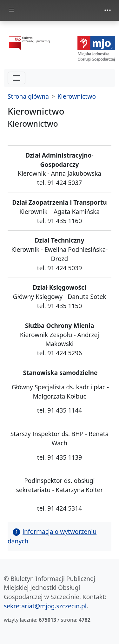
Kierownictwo (77, 96)
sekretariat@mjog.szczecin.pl (45, 606)
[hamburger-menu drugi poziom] (17, 78)
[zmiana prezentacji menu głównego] (11, 10)
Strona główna (28, 96)
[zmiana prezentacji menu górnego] (108, 10)
